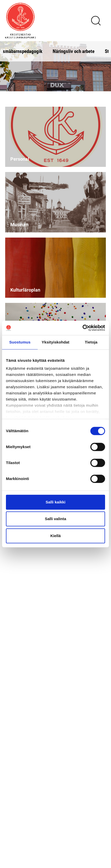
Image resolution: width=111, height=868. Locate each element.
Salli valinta (56, 519)
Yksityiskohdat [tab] (55, 342)
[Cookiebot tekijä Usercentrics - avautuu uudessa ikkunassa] (82, 328)
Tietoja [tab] (91, 342)
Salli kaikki (56, 502)
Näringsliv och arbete (74, 51)
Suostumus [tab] (20, 342)
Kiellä (55, 536)
